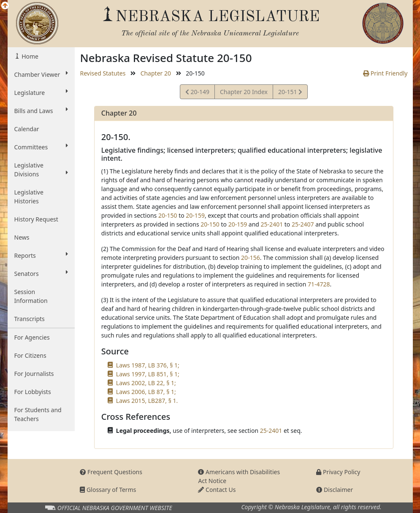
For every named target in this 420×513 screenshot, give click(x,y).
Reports (41, 255)
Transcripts (30, 319)
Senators (41, 273)
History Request (36, 219)
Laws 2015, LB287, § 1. (147, 401)
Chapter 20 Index (244, 92)
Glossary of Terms (108, 490)
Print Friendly (385, 73)
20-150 (168, 215)
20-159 (195, 215)
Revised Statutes (103, 73)
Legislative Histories (29, 197)
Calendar (27, 129)
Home (29, 56)
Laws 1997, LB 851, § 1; (148, 374)
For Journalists (34, 374)
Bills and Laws (41, 111)
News (22, 237)
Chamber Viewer (41, 74)
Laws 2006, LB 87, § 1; (146, 392)
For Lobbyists (33, 392)
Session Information (31, 296)
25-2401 (272, 224)
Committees (41, 147)
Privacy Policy (338, 472)
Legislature (41, 92)
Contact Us (217, 490)
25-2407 (303, 224)
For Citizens (30, 355)
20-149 (197, 93)
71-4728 (319, 284)
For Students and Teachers (38, 414)
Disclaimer (335, 490)
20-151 (290, 93)
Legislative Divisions (41, 170)
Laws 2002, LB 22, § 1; (146, 383)
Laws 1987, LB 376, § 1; (148, 365)
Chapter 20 (156, 73)
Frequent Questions (111, 472)
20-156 (251, 258)
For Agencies (32, 337)
